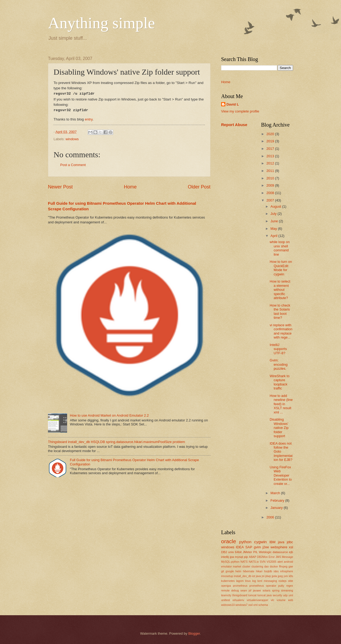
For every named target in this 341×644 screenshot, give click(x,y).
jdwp (268, 576)
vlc (273, 600)
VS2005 (272, 562)
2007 (271, 200)
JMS (278, 557)
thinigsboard (240, 595)
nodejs (282, 581)
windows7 (241, 605)
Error (272, 557)
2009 (271, 185)
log (254, 581)
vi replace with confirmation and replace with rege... (281, 331)
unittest (226, 600)
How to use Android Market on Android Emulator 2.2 (109, 415)
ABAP (252, 557)
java (281, 542)
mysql (239, 557)
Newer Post (60, 187)
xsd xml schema (258, 605)
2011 (271, 171)
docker (274, 567)
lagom (240, 581)
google (230, 571)
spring (276, 591)
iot (254, 576)
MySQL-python (230, 562)
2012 (271, 163)
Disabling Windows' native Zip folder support (279, 428)
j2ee (266, 547)
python (245, 542)
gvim (257, 547)
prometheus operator (263, 586)
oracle (229, 541)
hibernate (249, 571)
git (223, 571)
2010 (271, 178)
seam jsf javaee (251, 591)
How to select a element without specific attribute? (280, 290)
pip (246, 557)
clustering (257, 567)
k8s (291, 576)
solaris (266, 591)
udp (285, 595)
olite (291, 581)
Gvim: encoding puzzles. (279, 364)
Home (130, 187)
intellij (225, 557)
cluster (246, 567)
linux (248, 581)
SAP (249, 547)
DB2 (224, 552)
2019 (271, 141)
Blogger (194, 633)
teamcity (226, 595)
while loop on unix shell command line (280, 248)
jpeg (280, 576)
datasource (280, 552)
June (275, 221)
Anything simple (102, 23)
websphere (279, 547)
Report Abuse (234, 125)
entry (89, 119)
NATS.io (254, 562)
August (276, 206)
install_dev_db (243, 576)
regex (290, 586)
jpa (232, 557)
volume (281, 600)
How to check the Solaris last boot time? (280, 311)
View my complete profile (240, 111)
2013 (271, 156)
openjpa (226, 586)
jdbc (290, 542)
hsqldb (268, 571)
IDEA (240, 547)
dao (267, 567)
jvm (286, 576)
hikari (259, 571)
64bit (238, 552)
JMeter (247, 552)
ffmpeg (283, 567)
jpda (274, 576)
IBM (272, 542)
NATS (244, 562)
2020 (271, 134)
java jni (260, 576)
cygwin (260, 542)
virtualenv (238, 600)
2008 (271, 193)
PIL (255, 552)
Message (287, 557)
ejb (291, 552)
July (274, 214)
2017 (271, 149)
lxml (260, 581)
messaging (270, 581)
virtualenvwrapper (257, 600)
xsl (291, 547)
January (277, 508)
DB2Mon (262, 557)
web (291, 600)
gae (291, 567)
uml (291, 595)
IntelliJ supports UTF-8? (278, 349)
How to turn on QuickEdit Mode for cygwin (281, 268)
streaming (287, 591)
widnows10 (228, 605)
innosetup (227, 576)
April (274, 236)
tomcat (252, 595)
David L (233, 104)
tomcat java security (270, 595)
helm (238, 571)
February (278, 500)
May (274, 229)
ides (276, 571)
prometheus (240, 586)
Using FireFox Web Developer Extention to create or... (281, 475)
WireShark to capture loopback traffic (279, 382)
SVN (263, 562)
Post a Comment (73, 165)
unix (231, 552)
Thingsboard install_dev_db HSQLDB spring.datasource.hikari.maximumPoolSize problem (117, 442)
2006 (271, 517)
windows (72, 139)
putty (281, 586)
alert (280, 562)
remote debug (230, 591)
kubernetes (228, 581)
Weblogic (265, 552)
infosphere (287, 571)
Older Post (199, 187)
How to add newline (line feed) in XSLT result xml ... (281, 404)
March (276, 493)
